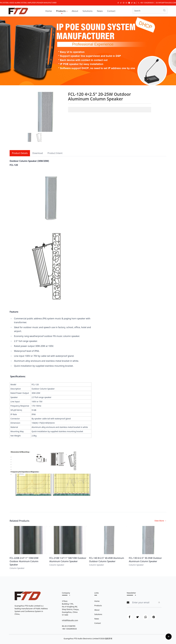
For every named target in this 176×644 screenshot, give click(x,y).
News (100, 11)
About (75, 11)
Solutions (88, 11)
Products (62, 11)
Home (49, 11)
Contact (111, 11)
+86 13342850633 (146, 3)
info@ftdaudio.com (166, 3)
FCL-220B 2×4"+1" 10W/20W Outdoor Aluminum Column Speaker (24, 561)
